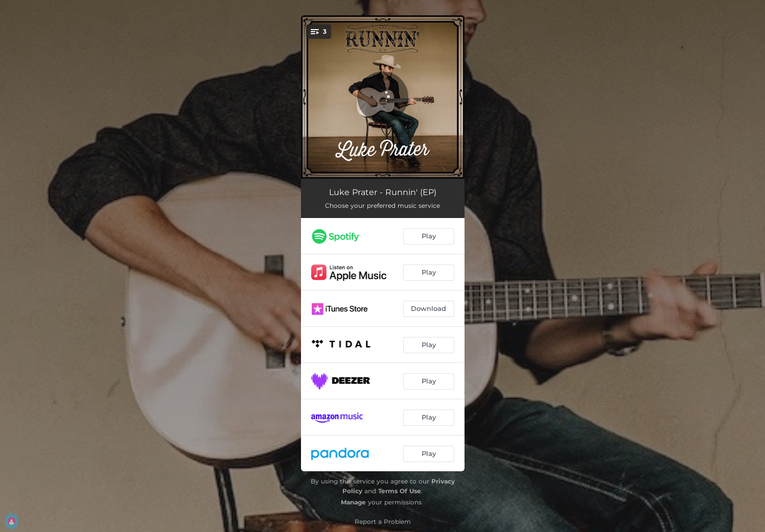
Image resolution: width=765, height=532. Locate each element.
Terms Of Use (400, 491)
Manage (353, 502)
